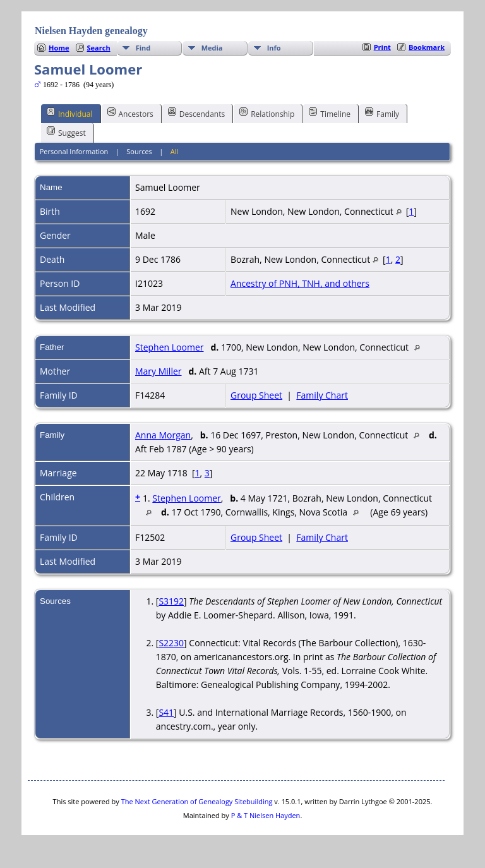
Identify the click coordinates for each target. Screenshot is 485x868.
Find (143, 48)
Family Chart (322, 395)
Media (212, 48)
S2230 (171, 643)
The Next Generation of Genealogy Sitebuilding (197, 801)
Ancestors (130, 113)
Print (382, 47)
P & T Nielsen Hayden (266, 815)
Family (382, 113)
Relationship (267, 113)
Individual (70, 113)
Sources (139, 151)
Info (274, 48)
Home (59, 48)
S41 (166, 712)
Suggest (66, 132)
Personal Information (74, 151)
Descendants (196, 113)
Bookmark (427, 47)
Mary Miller (159, 371)
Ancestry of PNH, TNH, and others (300, 283)
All (175, 151)
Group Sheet (256, 395)
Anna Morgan (163, 435)
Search (99, 48)
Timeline (330, 113)
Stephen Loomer (169, 347)
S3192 (171, 601)
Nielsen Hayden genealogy (91, 31)
